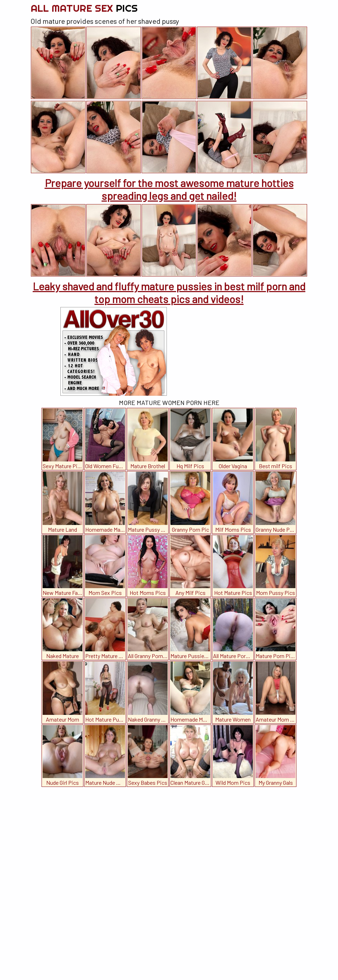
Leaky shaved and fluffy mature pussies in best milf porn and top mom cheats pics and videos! (169, 292)
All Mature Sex (84, 8)
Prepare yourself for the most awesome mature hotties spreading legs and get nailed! (169, 189)
